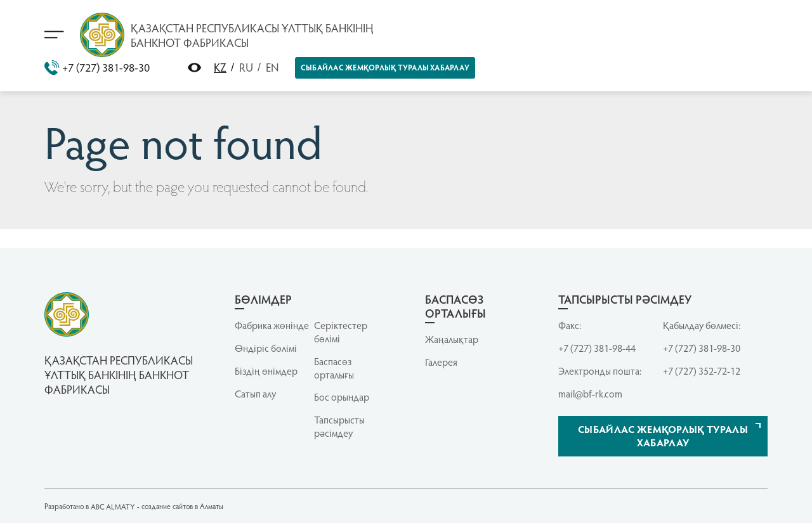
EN (272, 67)
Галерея (441, 362)
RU (246, 67)
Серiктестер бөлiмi (341, 332)
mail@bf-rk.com (590, 394)
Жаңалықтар (452, 339)
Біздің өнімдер (266, 371)
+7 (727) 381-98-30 (97, 68)
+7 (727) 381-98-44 (597, 348)
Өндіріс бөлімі (266, 348)
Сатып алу (255, 394)
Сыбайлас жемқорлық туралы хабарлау (385, 67)
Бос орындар (342, 397)
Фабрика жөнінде (272, 325)
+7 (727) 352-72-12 (702, 371)
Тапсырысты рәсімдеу (339, 426)
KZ (220, 67)
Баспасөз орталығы (334, 368)
